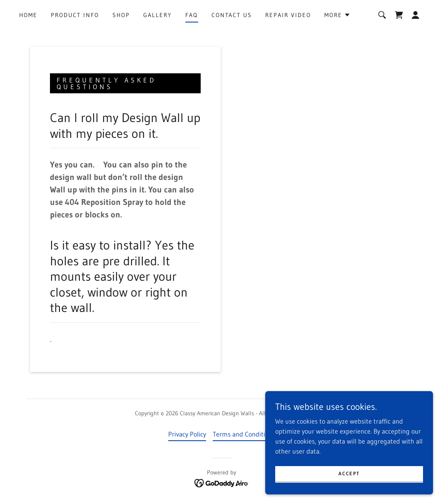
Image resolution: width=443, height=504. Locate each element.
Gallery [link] (158, 15)
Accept (350, 473)
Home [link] (28, 15)
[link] (399, 15)
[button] (337, 15)
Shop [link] (121, 15)
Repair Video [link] (288, 15)
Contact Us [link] (232, 15)
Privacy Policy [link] (187, 434)
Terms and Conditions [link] (244, 434)
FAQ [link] (192, 15)
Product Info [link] (75, 15)
